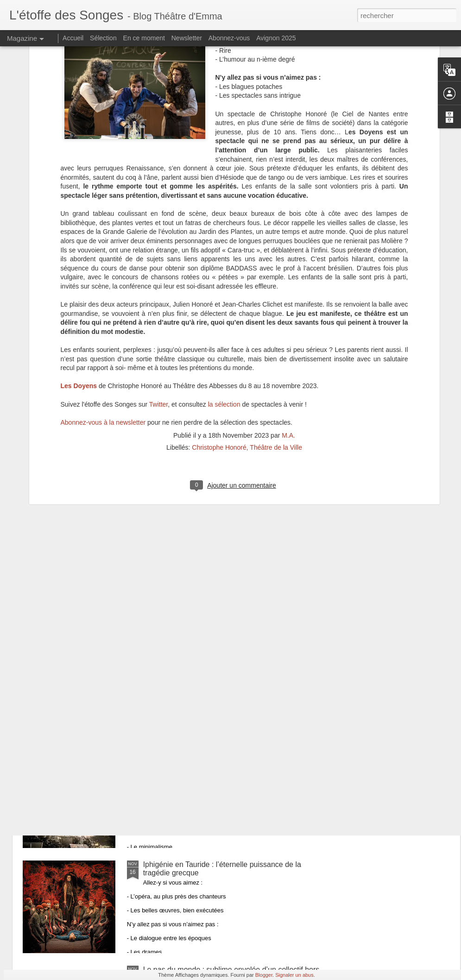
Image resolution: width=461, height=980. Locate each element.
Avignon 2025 (276, 38)
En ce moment (144, 38)
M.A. (288, 326)
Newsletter (187, 38)
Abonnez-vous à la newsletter (103, 312)
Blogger (264, 975)
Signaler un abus (294, 975)
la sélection (224, 294)
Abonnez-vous (229, 38)
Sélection (103, 38)
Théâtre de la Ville (276, 338)
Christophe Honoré (219, 338)
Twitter (158, 294)
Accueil (73, 38)
